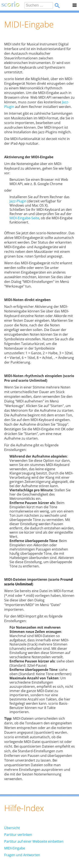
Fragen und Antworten (22, 855)
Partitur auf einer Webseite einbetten (34, 841)
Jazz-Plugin (18, 201)
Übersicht (12, 828)
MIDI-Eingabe (15, 848)
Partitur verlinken (18, 835)
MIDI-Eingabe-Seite (24, 218)
